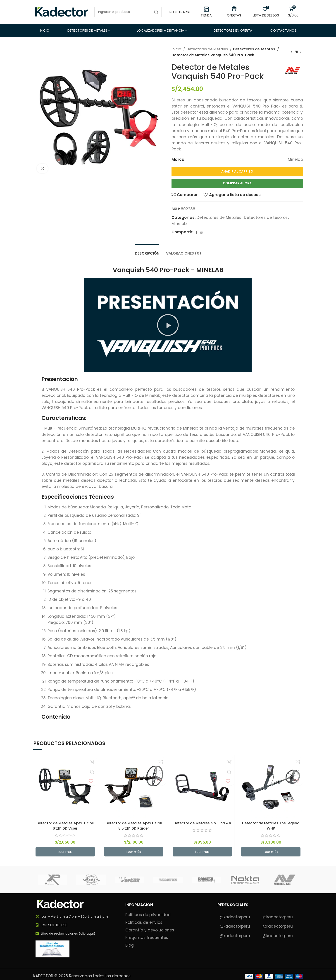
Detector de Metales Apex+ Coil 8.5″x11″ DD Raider (134, 826)
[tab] (147, 251)
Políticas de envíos (144, 923)
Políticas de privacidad (148, 915)
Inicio (177, 49)
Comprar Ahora (237, 183)
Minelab (179, 224)
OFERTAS (234, 15)
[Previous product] (292, 52)
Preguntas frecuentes (147, 938)
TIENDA (206, 15)
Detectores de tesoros (254, 49)
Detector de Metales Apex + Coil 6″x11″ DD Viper (65, 826)
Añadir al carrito (237, 171)
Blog (130, 945)
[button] (168, 325)
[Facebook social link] (197, 232)
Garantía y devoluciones (150, 930)
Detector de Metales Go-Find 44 (202, 823)
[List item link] (76, 925)
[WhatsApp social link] (202, 232)
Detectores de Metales (208, 49)
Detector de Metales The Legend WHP (271, 826)
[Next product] (301, 52)
